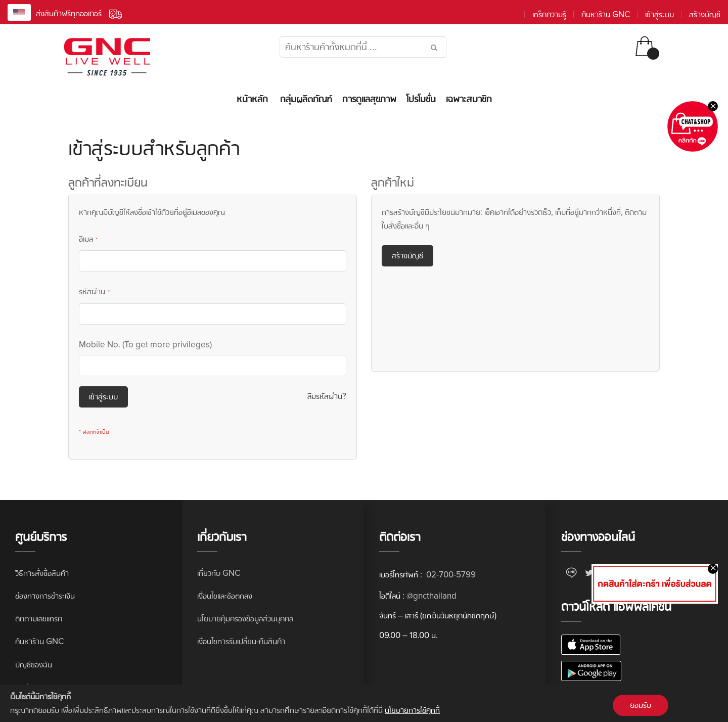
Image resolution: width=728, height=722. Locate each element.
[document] (364, 703)
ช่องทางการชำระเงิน (45, 596)
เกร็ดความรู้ (549, 14)
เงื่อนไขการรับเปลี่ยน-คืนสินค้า (241, 641)
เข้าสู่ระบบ (659, 14)
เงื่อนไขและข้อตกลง (225, 596)
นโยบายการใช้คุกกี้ (412, 710)
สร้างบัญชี (705, 14)
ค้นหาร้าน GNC (606, 14)
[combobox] (363, 47)
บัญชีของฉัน (34, 665)
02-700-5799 (450, 575)
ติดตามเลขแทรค (39, 619)
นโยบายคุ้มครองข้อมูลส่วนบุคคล (245, 619)
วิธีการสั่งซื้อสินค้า (42, 573)
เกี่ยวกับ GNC (219, 573)
